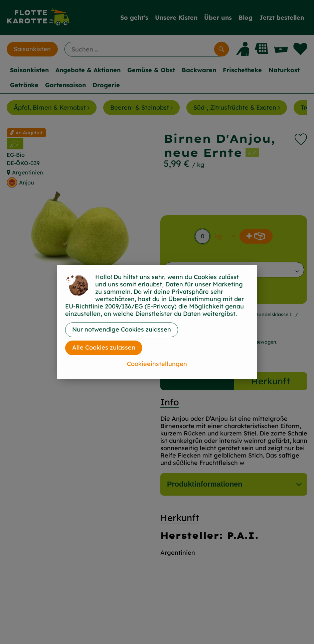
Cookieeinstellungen (157, 364)
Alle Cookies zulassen (104, 347)
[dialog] (157, 322)
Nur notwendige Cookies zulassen (122, 329)
